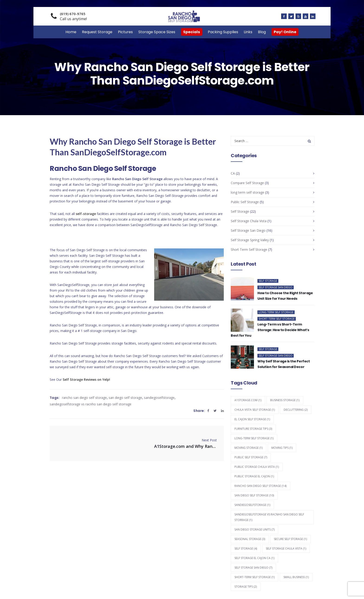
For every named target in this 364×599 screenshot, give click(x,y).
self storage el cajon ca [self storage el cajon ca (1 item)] (254, 558)
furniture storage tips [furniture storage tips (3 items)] (253, 429)
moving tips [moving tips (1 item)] (282, 448)
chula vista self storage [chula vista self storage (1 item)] (255, 410)
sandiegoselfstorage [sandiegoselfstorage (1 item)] (252, 505)
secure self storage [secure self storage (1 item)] (290, 539)
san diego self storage (125, 398)
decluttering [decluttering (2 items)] (296, 410)
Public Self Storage (245, 202)
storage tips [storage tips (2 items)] (246, 587)
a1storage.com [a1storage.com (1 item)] (248, 400)
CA (233, 173)
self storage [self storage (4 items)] (246, 549)
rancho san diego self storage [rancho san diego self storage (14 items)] (260, 486)
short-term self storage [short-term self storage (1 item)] (255, 577)
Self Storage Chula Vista (249, 221)
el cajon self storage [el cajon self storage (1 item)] (252, 419)
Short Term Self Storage (249, 249)
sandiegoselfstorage (159, 398)
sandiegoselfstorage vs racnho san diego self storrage (91, 404)
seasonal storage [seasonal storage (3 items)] (250, 539)
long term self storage (247, 192)
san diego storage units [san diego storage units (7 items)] (255, 529)
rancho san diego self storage (84, 398)
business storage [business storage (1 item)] (285, 400)
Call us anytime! (73, 16)
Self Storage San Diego (248, 230)
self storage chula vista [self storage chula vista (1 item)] (286, 549)
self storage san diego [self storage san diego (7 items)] (253, 568)
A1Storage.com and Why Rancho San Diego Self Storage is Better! (185, 446)
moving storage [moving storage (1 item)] (249, 448)
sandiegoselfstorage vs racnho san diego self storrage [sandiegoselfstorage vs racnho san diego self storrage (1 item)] (269, 517)
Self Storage (240, 211)
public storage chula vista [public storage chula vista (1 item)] (257, 467)
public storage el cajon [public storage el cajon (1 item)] (254, 476)
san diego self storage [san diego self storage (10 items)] (254, 495)
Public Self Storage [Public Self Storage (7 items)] (251, 457)
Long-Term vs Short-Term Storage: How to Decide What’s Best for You (270, 330)
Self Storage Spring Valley (250, 240)
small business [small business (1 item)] (296, 577)
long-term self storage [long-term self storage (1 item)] (254, 438)
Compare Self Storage (247, 183)
